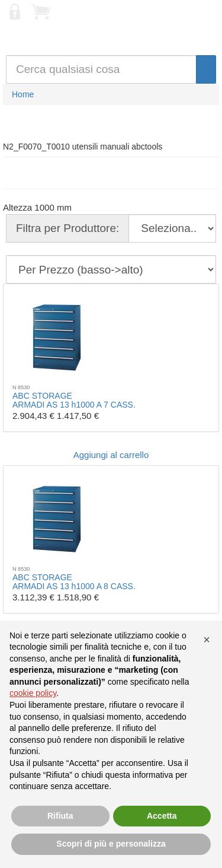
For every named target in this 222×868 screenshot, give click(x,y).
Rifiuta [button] (60, 816)
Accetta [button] (162, 816)
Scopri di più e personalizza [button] (111, 844)
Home (23, 94)
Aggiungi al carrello (111, 455)
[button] (207, 640)
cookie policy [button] (33, 693)
